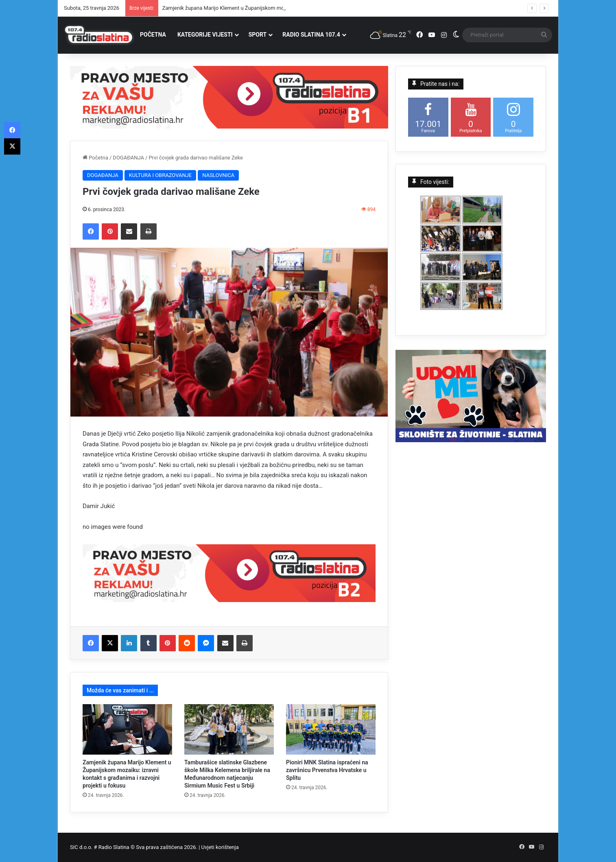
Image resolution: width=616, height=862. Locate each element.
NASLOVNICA (218, 175)
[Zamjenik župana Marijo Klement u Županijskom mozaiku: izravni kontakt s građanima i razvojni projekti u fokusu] (127, 729)
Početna (95, 158)
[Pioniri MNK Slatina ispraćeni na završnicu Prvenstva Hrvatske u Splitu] (331, 729)
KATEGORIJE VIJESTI (205, 35)
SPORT (258, 35)
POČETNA (153, 35)
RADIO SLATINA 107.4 (311, 35)
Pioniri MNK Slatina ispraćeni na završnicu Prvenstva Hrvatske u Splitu (327, 770)
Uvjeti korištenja (220, 847)
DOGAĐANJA (128, 158)
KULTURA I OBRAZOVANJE (161, 175)
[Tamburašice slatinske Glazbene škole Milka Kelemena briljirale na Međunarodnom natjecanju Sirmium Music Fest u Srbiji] (229, 729)
